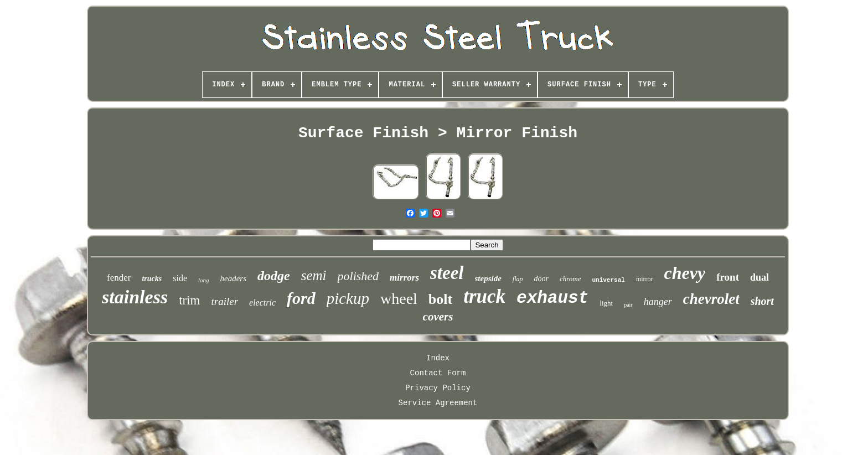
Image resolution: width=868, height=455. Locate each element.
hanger (658, 302)
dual (759, 277)
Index (438, 358)
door (541, 279)
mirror (645, 279)
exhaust (552, 298)
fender (119, 278)
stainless (135, 297)
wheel (399, 299)
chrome (570, 279)
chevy (685, 273)
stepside (488, 278)
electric (262, 303)
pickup (348, 298)
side (180, 278)
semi (314, 275)
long (204, 280)
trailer (224, 301)
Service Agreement (438, 403)
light (606, 303)
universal (608, 280)
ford (301, 298)
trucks (152, 279)
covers (438, 317)
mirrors (404, 278)
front (728, 277)
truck (484, 296)
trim (189, 300)
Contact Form (438, 373)
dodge (274, 276)
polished (358, 276)
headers (234, 278)
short (762, 301)
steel (447, 273)
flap (518, 279)
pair (628, 305)
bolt (440, 299)
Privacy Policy (438, 388)
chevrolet (711, 299)
